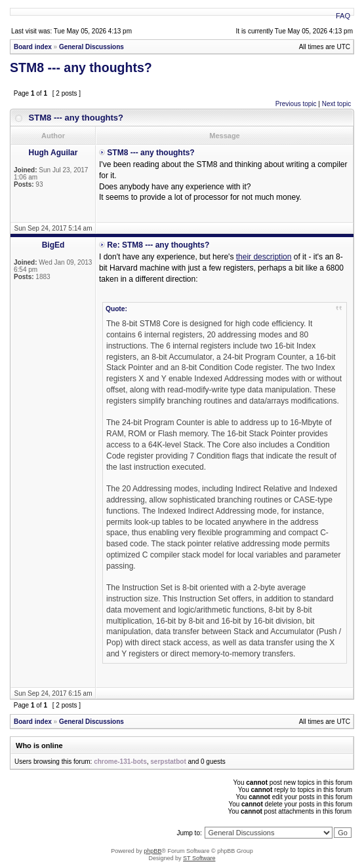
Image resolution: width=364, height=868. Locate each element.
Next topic (336, 104)
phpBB (152, 851)
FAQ (343, 16)
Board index (33, 47)
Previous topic (296, 104)
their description (264, 257)
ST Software (199, 858)
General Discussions (91, 47)
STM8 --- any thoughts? (81, 67)
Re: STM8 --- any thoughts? (158, 245)
